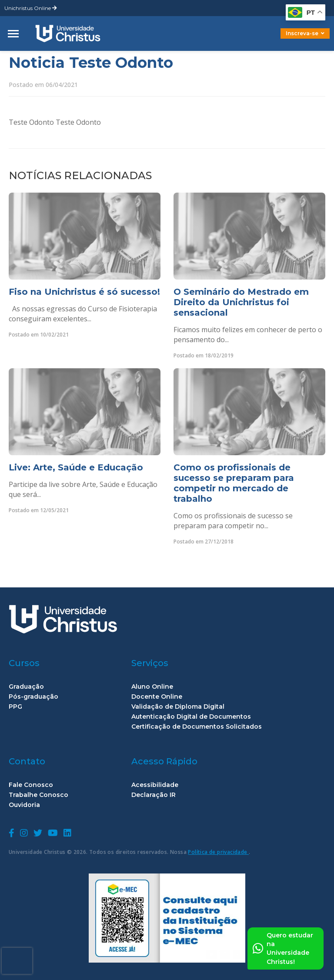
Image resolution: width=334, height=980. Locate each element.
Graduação (26, 687)
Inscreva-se (305, 33)
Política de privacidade (218, 852)
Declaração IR (154, 795)
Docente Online (157, 697)
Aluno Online (152, 687)
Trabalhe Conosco (38, 795)
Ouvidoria (24, 805)
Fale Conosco (31, 785)
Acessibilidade (155, 785)
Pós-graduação (33, 697)
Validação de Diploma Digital (178, 707)
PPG (15, 707)
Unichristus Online (31, 8)
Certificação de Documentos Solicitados (197, 727)
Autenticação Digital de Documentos (191, 717)
